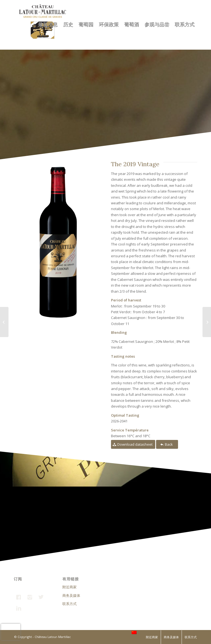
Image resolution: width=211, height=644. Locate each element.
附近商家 (70, 587)
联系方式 (70, 604)
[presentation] (11, 632)
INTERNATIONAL (150, 631)
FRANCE (124, 631)
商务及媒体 (71, 595)
